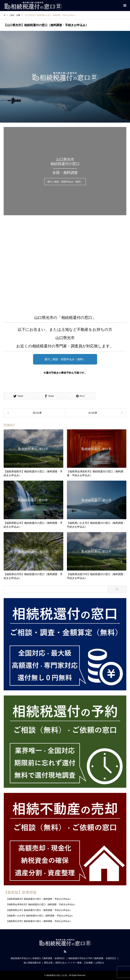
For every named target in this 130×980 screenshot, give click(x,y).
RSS (65, 952)
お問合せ (100, 963)
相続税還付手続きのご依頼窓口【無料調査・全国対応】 (38, 958)
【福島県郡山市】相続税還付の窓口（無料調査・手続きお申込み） (39, 910)
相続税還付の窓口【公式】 (57, 975)
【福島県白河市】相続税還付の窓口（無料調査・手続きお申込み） (39, 921)
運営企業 (48, 963)
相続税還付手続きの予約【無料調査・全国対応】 (93, 958)
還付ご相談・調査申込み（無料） (65, 182)
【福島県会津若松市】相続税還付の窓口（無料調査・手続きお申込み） (41, 904)
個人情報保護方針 (32, 963)
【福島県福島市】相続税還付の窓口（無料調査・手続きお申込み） (39, 899)
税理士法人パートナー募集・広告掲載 (74, 963)
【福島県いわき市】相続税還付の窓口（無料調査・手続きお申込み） (40, 916)
